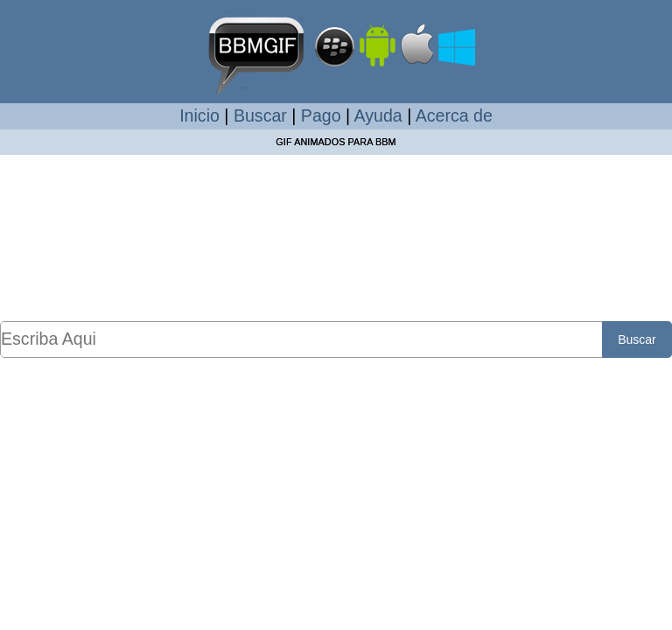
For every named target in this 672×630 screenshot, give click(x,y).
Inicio (199, 115)
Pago (321, 115)
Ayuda (378, 115)
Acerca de (454, 115)
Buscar (260, 115)
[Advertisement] (336, 237)
